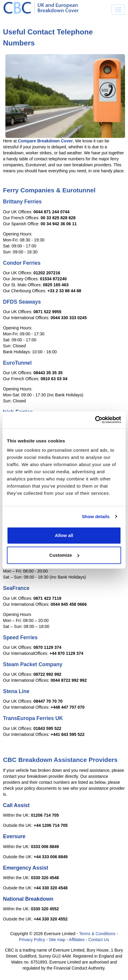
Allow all (64, 535)
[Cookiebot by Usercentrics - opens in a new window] (95, 420)
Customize (64, 555)
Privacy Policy (32, 940)
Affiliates (77, 940)
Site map (57, 940)
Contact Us (99, 940)
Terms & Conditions (97, 934)
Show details (96, 516)
